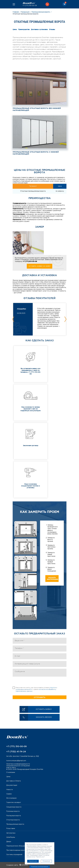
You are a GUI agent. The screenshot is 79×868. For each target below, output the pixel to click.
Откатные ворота (13, 820)
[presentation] (29, 683)
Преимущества (24, 29)
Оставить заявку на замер (39, 266)
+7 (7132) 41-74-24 (16, 752)
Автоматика (11, 833)
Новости (10, 790)
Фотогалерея (11, 798)
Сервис (9, 794)
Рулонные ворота (13, 811)
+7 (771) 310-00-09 (30, 6)
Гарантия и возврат (14, 802)
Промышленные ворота (15, 824)
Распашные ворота (14, 816)
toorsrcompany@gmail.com (16, 761)
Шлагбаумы (11, 837)
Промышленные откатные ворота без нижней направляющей (37, 109)
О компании (11, 772)
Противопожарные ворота (16, 850)
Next (65, 319)
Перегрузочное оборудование (18, 846)
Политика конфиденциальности (18, 764)
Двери (9, 842)
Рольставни (11, 829)
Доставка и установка (39, 29)
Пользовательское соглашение (18, 766)
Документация (12, 785)
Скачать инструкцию (53, 578)
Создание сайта (17, 865)
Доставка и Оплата (14, 781)
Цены (15, 29)
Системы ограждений (14, 855)
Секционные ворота (14, 807)
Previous (13, 319)
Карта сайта (11, 768)
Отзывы (52, 29)
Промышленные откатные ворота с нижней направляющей (36, 153)
